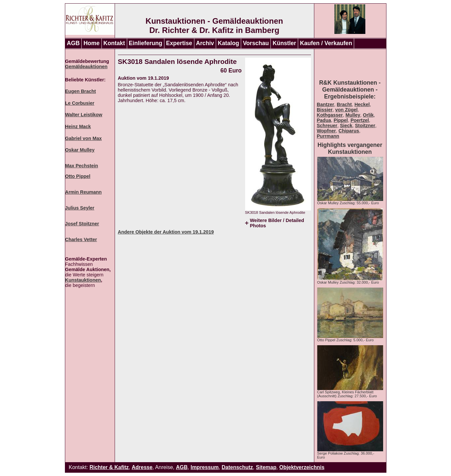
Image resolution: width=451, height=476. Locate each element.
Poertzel (360, 120)
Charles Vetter (81, 239)
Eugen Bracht (81, 91)
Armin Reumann (84, 192)
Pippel (341, 120)
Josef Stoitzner (82, 224)
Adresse (142, 467)
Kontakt (114, 43)
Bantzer (326, 104)
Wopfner (326, 131)
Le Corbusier (80, 103)
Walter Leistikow (84, 115)
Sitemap (266, 467)
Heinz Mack (78, 126)
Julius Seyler (80, 208)
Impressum (204, 467)
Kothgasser (330, 115)
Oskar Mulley (80, 150)
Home (91, 43)
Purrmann (328, 136)
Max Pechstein (82, 166)
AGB (73, 43)
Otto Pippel (78, 176)
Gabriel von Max (84, 138)
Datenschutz (237, 467)
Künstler (284, 43)
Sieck (346, 126)
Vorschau (256, 43)
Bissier (325, 110)
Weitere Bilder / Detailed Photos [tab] (277, 223)
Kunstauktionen (83, 280)
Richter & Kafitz (109, 467)
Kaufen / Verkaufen (326, 43)
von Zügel (347, 110)
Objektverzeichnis (302, 467)
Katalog (228, 43)
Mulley (353, 115)
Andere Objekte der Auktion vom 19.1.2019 (166, 232)
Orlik (368, 115)
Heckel (362, 104)
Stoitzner (365, 126)
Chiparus (349, 131)
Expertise (179, 43)
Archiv (205, 43)
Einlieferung (146, 43)
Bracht (344, 104)
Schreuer (327, 126)
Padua (324, 120)
